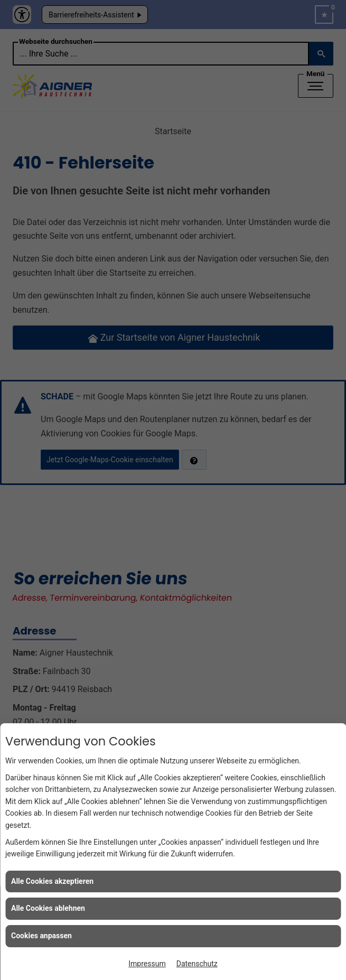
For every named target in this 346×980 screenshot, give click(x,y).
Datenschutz (197, 964)
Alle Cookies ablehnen (48, 908)
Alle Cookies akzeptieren (52, 881)
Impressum (147, 964)
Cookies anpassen (41, 936)
